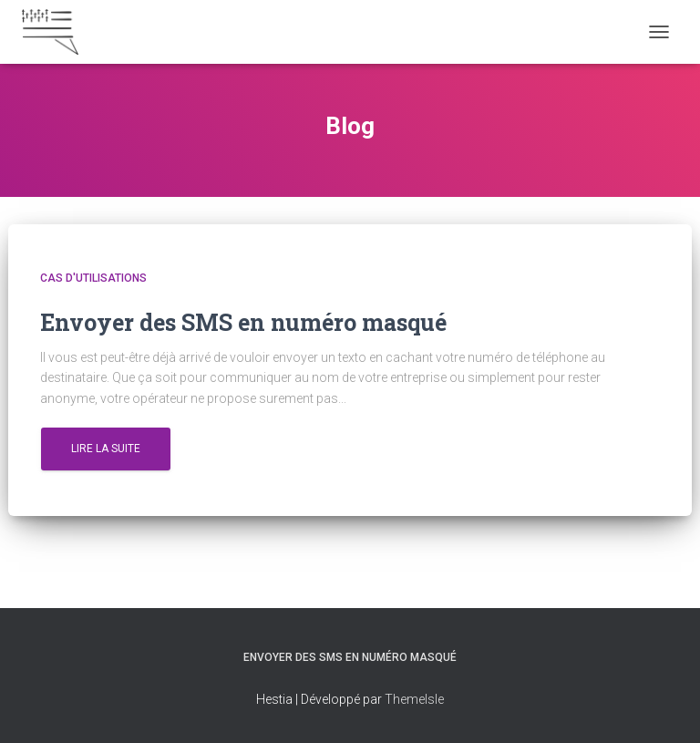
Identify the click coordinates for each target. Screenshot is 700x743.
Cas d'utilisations (93, 278)
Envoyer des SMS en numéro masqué (350, 657)
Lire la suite (106, 449)
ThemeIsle (414, 699)
